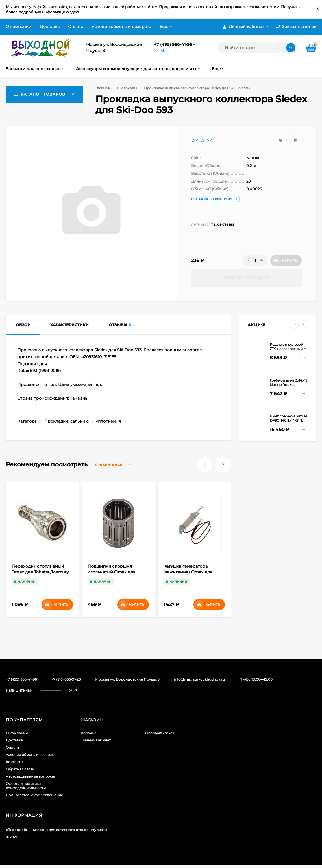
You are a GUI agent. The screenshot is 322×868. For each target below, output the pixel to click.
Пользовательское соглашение (34, 795)
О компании (18, 27)
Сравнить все (114, 465)
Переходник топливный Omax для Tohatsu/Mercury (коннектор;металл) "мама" (40, 572)
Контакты (14, 762)
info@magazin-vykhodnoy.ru (199, 679)
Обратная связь (20, 769)
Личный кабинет (96, 740)
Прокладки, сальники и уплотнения (83, 421)
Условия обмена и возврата (121, 27)
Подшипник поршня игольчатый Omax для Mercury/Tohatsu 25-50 (112, 572)
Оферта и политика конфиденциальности (26, 786)
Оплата (76, 27)
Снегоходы (127, 88)
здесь (75, 12)
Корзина (89, 733)
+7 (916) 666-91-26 (66, 679)
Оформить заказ (159, 733)
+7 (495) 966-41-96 (173, 44)
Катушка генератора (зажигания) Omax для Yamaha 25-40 (188, 572)
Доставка (50, 27)
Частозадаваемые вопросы (30, 776)
